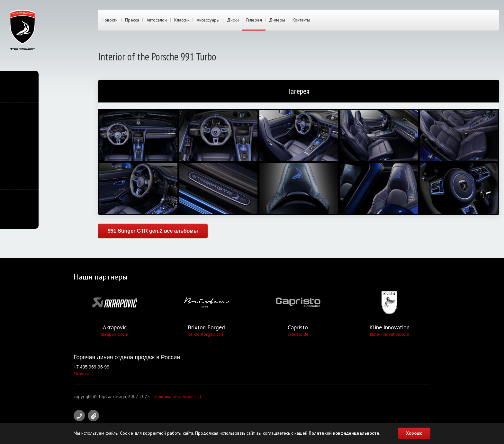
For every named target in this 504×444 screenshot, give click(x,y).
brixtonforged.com (206, 334)
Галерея (254, 20)
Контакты (301, 20)
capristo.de (298, 334)
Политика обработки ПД (177, 396)
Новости (110, 20)
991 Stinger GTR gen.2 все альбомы (153, 231)
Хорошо (414, 433)
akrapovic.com (115, 334)
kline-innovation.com (390, 334)
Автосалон (157, 20)
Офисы (81, 374)
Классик (182, 20)
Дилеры (277, 20)
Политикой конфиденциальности (344, 433)
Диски (233, 20)
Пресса (132, 20)
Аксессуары (208, 20)
